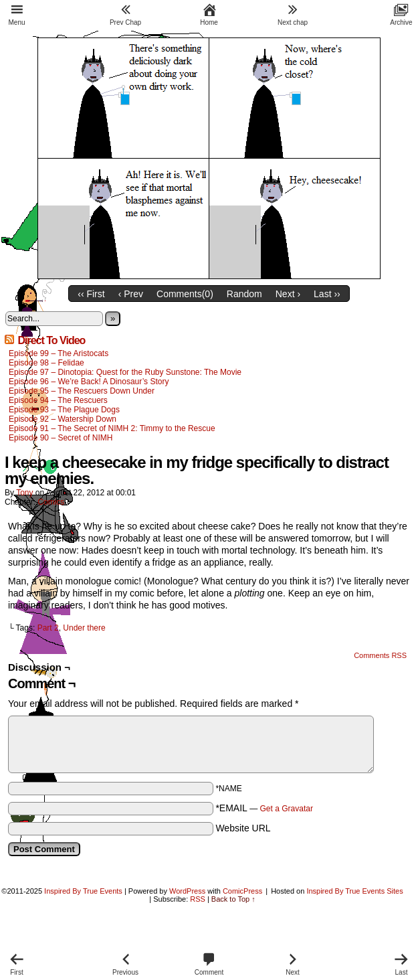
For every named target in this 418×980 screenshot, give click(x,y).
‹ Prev (131, 294)
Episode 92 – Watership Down (63, 419)
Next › (288, 294)
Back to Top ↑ (233, 899)
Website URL (243, 828)
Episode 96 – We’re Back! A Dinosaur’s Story (89, 382)
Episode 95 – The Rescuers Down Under (82, 391)
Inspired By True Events (83, 891)
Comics (51, 502)
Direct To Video (51, 340)
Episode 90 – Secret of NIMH (61, 438)
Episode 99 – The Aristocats (59, 353)
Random (244, 294)
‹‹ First (91, 294)
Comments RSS (380, 655)
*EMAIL (264, 808)
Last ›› (327, 294)
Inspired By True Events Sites (354, 891)
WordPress (187, 891)
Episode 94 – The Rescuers (58, 400)
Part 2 (48, 628)
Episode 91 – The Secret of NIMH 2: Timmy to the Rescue (112, 428)
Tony (24, 493)
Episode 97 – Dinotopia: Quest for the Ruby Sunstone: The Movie (125, 372)
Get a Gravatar (287, 809)
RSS (198, 899)
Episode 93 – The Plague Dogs (64, 410)
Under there (84, 628)
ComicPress (242, 891)
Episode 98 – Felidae (46, 363)
